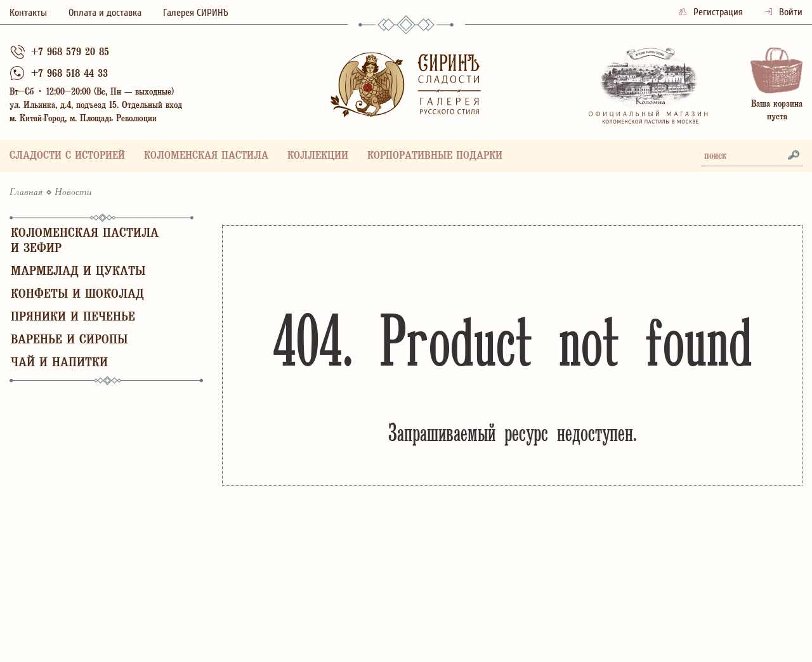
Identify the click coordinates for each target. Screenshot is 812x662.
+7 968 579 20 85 (70, 53)
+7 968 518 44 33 (69, 75)
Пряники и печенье (73, 318)
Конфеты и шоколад (77, 295)
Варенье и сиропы (69, 341)
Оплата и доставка (105, 13)
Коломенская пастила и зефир (85, 242)
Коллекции (318, 156)
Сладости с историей (67, 156)
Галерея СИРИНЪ (196, 13)
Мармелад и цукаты (78, 272)
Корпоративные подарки (435, 156)
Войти (783, 12)
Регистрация (712, 12)
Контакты (28, 13)
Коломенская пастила (206, 156)
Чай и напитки (59, 363)
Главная (26, 192)
